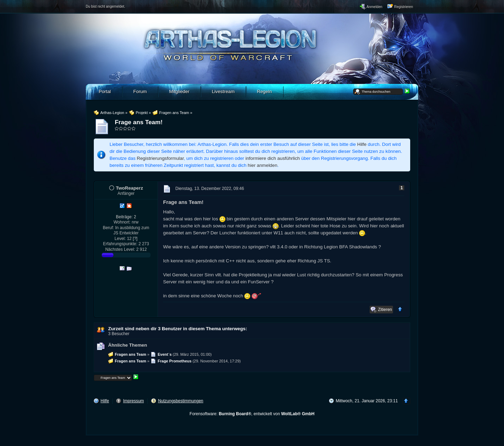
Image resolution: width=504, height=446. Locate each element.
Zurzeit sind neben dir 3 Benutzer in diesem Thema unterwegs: (178, 329)
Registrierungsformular (160, 158)
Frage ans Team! (139, 122)
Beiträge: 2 (126, 217)
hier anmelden (262, 165)
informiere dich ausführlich (273, 158)
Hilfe (362, 144)
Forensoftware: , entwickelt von (252, 414)
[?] (135, 239)
